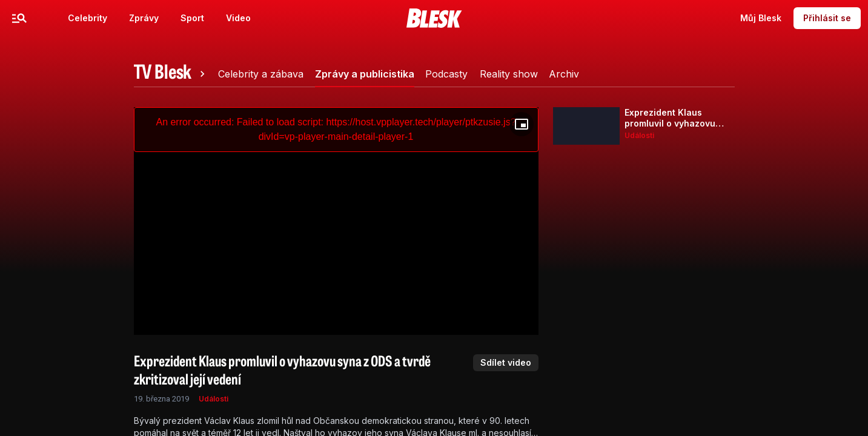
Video (238, 18)
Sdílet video (506, 362)
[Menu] (19, 18)
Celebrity (88, 18)
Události (214, 399)
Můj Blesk (761, 18)
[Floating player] (522, 124)
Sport (192, 18)
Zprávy (144, 18)
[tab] (171, 74)
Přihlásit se (827, 18)
